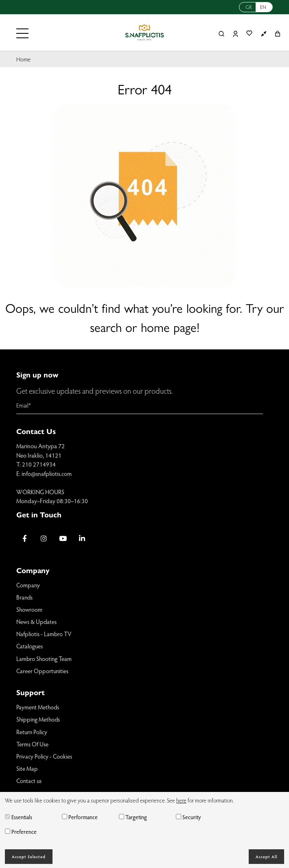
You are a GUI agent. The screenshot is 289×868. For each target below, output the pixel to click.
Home (24, 59)
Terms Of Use (32, 745)
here (181, 800)
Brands (25, 597)
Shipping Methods (39, 720)
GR (249, 7)
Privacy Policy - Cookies (44, 758)
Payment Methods (38, 708)
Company (28, 585)
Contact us (29, 783)
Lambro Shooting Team (45, 659)
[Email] (140, 406)
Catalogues (30, 647)
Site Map (27, 770)
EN (263, 7)
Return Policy (32, 733)
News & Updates (37, 622)
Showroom (30, 610)
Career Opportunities (43, 672)
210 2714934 (39, 464)
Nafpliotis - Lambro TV (44, 635)
